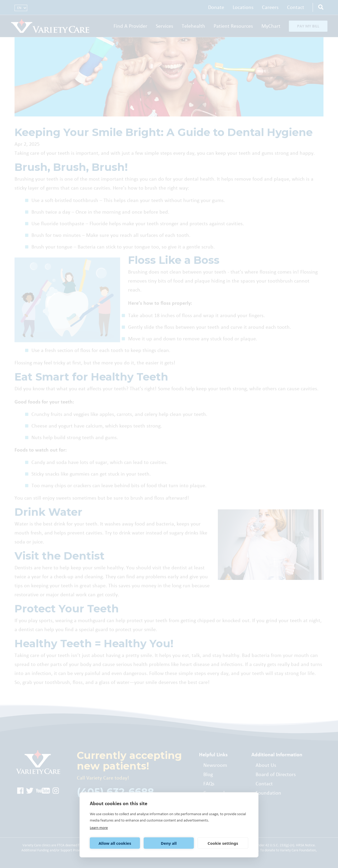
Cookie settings (223, 843)
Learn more (99, 828)
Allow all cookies (115, 843)
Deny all (169, 843)
